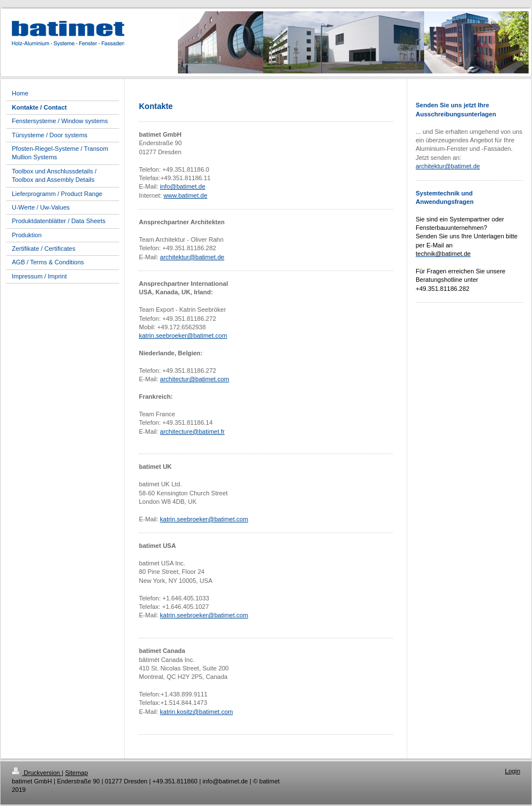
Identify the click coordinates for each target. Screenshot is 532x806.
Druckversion (37, 773)
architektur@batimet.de (192, 257)
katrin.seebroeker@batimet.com (183, 336)
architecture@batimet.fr (192, 432)
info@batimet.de (182, 186)
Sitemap (76, 773)
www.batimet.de (185, 195)
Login (513, 771)
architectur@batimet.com (194, 379)
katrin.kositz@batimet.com (196, 712)
